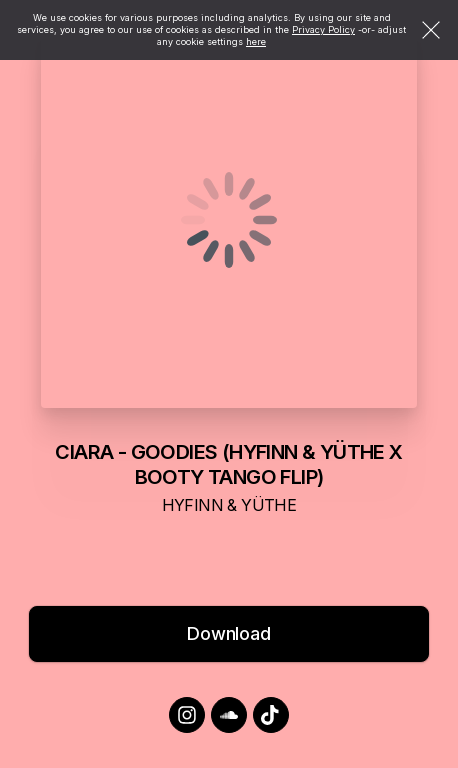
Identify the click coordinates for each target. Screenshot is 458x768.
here (256, 41)
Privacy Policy (323, 29)
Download (229, 633)
